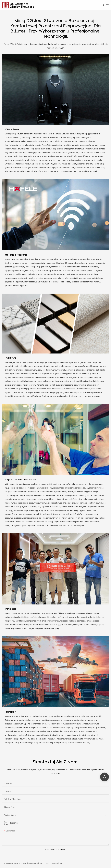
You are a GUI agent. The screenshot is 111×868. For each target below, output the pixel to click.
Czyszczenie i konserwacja (21, 480)
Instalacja (11, 609)
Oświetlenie (12, 130)
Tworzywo (11, 358)
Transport (11, 712)
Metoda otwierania (16, 255)
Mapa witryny (58, 863)
